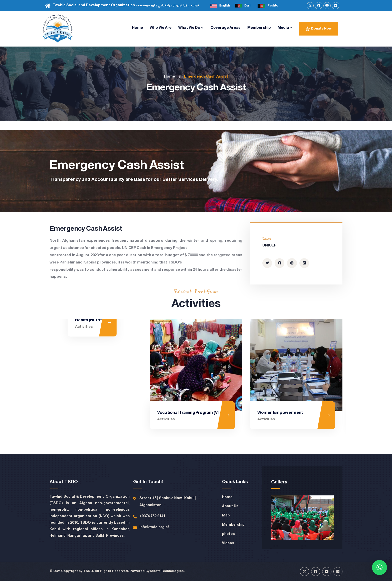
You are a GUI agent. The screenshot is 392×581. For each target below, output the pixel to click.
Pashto (273, 6)
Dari (247, 6)
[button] (379, 567)
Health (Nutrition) (74, 413)
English (225, 6)
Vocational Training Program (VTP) (191, 413)
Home (169, 76)
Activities (66, 419)
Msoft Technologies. (167, 571)
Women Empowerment (280, 413)
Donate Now (321, 29)
